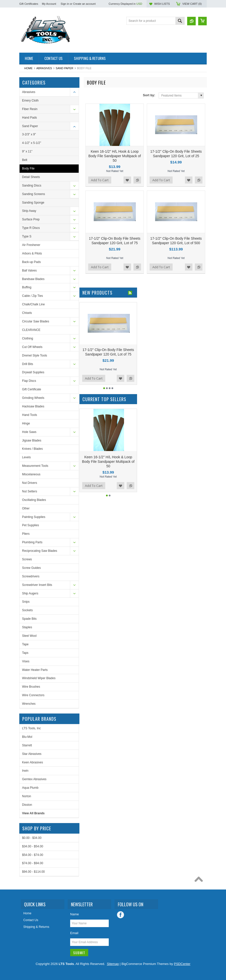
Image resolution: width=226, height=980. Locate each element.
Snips (26, 602)
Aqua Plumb (30, 788)
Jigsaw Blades (32, 440)
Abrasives (44, 68)
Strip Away (29, 211)
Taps (25, 653)
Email (74, 933)
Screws (27, 559)
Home (28, 68)
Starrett (27, 745)
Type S (27, 236)
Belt (25, 160)
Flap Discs (29, 381)
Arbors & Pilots (32, 253)
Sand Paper (64, 68)
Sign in (65, 4)
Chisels (27, 313)
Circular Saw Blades (36, 321)
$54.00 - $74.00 (33, 855)
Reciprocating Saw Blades (40, 551)
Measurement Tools (35, 466)
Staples (27, 627)
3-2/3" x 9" (29, 134)
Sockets (27, 610)
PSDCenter (182, 964)
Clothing (28, 338)
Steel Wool (29, 636)
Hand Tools (30, 415)
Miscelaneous (31, 474)
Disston (27, 805)
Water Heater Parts (35, 670)
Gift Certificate (32, 389)
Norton (27, 796)
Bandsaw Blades (33, 279)
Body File (28, 168)
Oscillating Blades (34, 500)
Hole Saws (29, 432)
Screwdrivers (31, 576)
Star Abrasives (32, 754)
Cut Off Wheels (32, 347)
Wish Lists (162, 4)
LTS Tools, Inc (31, 728)
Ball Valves (29, 271)
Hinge (26, 423)
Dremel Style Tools (35, 355)
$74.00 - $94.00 (33, 863)
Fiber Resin (30, 109)
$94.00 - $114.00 (33, 872)
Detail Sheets (31, 177)
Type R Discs (31, 228)
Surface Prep (31, 219)
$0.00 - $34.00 (32, 838)
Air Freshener (31, 245)
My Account (49, 4)
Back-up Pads (31, 262)
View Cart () (192, 4)
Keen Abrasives (32, 762)
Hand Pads (29, 118)
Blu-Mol (27, 737)
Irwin (25, 771)
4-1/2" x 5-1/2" (32, 143)
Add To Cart (100, 180)
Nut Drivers (30, 483)
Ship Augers (30, 593)
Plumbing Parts (32, 542)
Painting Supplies (34, 517)
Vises (26, 661)
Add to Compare (137, 180)
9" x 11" (27, 151)
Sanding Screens (33, 194)
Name (75, 914)
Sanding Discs (32, 186)
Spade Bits (29, 619)
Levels (26, 457)
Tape (25, 644)
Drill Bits (28, 364)
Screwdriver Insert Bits (37, 585)
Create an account (84, 4)
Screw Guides (31, 568)
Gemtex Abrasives (34, 779)
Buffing (27, 287)
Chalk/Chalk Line (33, 304)
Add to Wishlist (127, 180)
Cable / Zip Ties (32, 296)
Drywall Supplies (33, 372)
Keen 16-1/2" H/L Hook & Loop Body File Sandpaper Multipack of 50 (115, 156)
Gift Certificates (29, 4)
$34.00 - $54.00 (33, 846)
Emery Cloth (30, 101)
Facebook (121, 915)
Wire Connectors (33, 695)
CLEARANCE (31, 330)
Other (26, 508)
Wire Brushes (31, 687)
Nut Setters (30, 491)
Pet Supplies (30, 525)
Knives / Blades (32, 449)
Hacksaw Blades (33, 406)
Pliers (26, 534)
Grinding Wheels (33, 398)
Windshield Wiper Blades (39, 678)
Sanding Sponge (33, 203)
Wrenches (29, 704)
